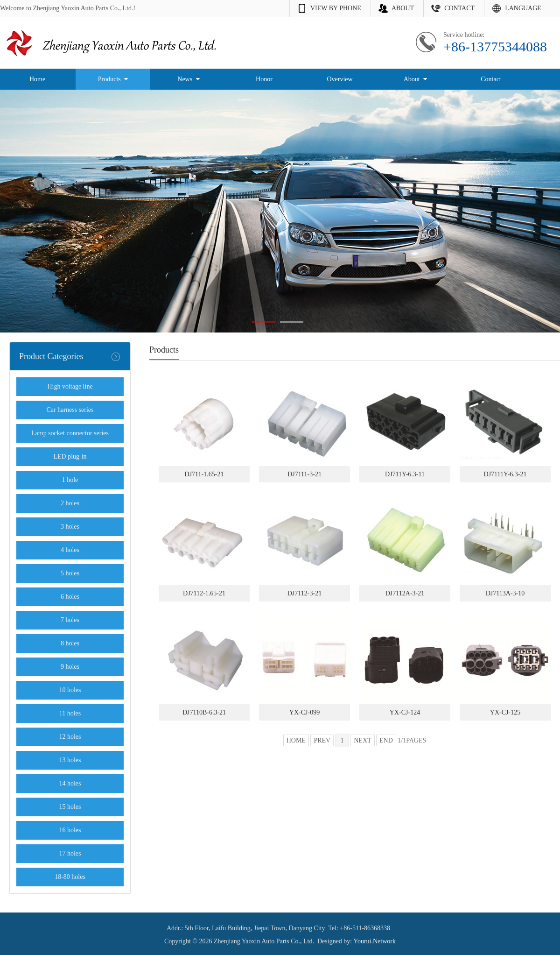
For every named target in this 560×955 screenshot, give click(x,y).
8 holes (70, 643)
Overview (339, 79)
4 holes (70, 550)
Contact (491, 79)
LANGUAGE (523, 8)
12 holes (70, 737)
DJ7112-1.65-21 (204, 593)
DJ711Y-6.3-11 (405, 474)
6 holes (70, 597)
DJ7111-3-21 (304, 474)
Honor (264, 79)
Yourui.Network (374, 941)
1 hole (70, 480)
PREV (322, 740)
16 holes (70, 830)
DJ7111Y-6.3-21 (505, 474)
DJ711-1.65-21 (204, 474)
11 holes (70, 713)
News (188, 79)
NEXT (362, 740)
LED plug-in (70, 456)
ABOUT (403, 8)
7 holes (70, 620)
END (386, 740)
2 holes (70, 503)
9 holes (70, 667)
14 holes (70, 783)
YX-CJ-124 (405, 712)
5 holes (70, 573)
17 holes (70, 853)
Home (37, 79)
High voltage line (70, 386)
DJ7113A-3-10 (505, 593)
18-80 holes (70, 877)
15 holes (70, 807)
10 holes (70, 690)
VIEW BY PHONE (336, 8)
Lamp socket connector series (70, 433)
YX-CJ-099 (304, 712)
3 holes (70, 527)
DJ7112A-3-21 (405, 593)
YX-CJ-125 (505, 712)
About (416, 79)
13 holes (70, 760)
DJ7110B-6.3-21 (204, 712)
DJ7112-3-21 (304, 593)
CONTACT (459, 8)
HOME (296, 740)
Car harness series (70, 410)
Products (113, 79)
